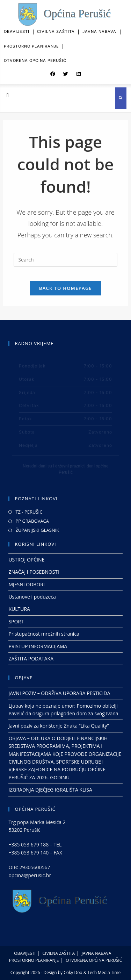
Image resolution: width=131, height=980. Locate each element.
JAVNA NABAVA (99, 28)
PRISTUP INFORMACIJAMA (38, 646)
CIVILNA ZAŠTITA (56, 28)
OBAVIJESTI (17, 28)
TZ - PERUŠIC (29, 512)
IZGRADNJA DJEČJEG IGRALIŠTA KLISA (50, 790)
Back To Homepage (65, 288)
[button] (53, 72)
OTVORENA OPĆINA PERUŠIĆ (35, 57)
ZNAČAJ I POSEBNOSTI (34, 572)
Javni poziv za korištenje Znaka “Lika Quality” (59, 726)
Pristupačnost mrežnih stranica (44, 634)
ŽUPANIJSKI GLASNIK (37, 530)
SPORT (16, 621)
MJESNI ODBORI (26, 584)
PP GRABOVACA (32, 521)
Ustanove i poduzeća (32, 597)
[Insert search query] (65, 260)
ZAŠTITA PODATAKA (31, 659)
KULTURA (19, 609)
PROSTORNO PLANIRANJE (31, 43)
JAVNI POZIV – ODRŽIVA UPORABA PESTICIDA (59, 693)
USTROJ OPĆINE (26, 560)
